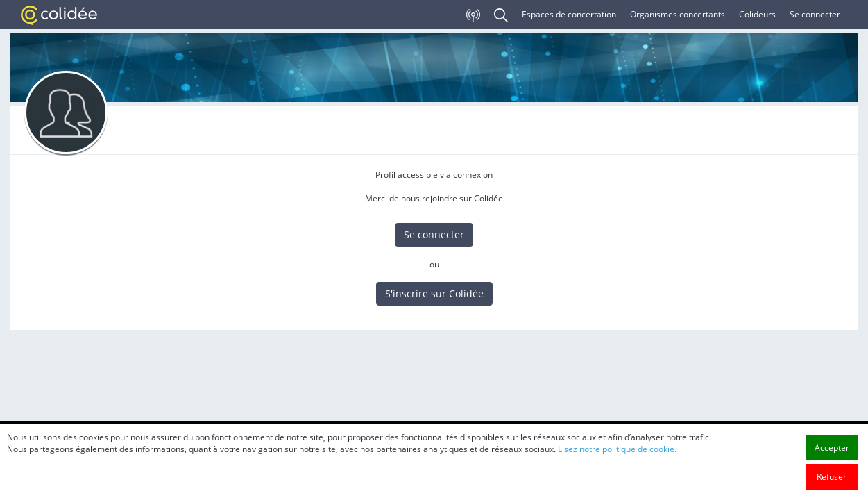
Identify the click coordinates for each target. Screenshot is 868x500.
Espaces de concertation (569, 14)
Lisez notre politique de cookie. (617, 449)
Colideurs (757, 14)
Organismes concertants (678, 14)
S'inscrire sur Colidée (434, 293)
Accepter (832, 448)
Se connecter (815, 14)
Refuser (832, 477)
